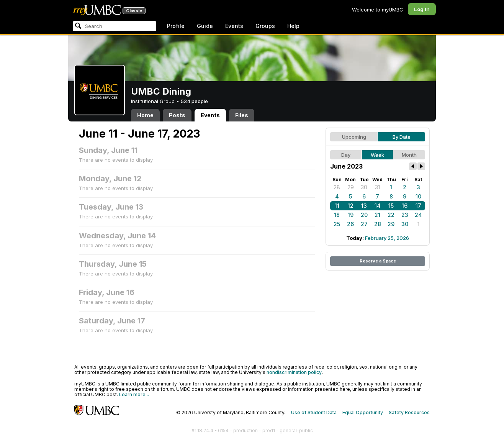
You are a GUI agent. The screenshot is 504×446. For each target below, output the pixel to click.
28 (337, 187)
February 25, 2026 (387, 238)
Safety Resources (409, 412)
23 (405, 215)
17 (418, 206)
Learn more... (134, 394)
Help (293, 26)
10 (418, 196)
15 (391, 206)
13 (364, 206)
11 (337, 206)
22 (391, 215)
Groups (265, 26)
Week (377, 155)
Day (346, 155)
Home (145, 115)
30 (364, 187)
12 (351, 206)
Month (409, 155)
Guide (205, 26)
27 (364, 224)
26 (350, 224)
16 (405, 206)
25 (337, 224)
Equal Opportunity (363, 412)
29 (351, 187)
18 (337, 215)
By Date (402, 137)
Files (242, 115)
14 (378, 206)
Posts (177, 115)
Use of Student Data (314, 412)
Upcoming (354, 137)
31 (377, 187)
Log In (422, 9)
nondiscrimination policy (294, 372)
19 (351, 215)
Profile (176, 26)
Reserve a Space (378, 261)
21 (377, 215)
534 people (194, 101)
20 (364, 215)
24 (418, 215)
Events (234, 26)
